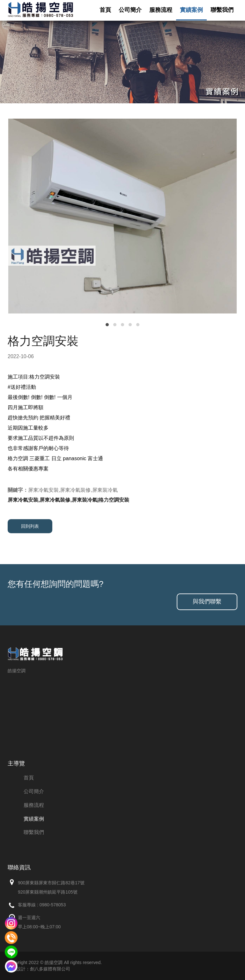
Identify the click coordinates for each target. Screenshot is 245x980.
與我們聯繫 (207, 601)
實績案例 (191, 10)
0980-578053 (53, 905)
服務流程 (161, 10)
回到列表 (30, 526)
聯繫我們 (222, 10)
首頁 (105, 10)
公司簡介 (130, 10)
